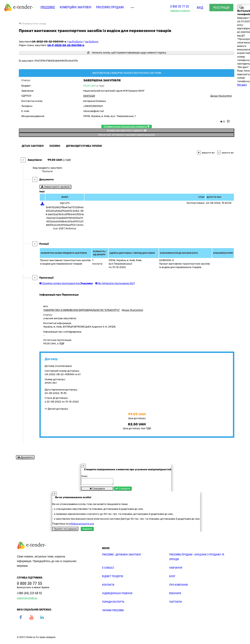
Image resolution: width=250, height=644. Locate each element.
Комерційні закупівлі (76, 7)
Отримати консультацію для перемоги (127, 126)
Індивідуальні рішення (117, 594)
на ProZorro (76, 42)
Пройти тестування (65, 530)
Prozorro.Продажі (110, 7)
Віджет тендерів (113, 577)
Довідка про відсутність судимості (126, 131)
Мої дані (242, 85)
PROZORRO (48, 7)
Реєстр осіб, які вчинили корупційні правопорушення (127, 135)
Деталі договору (56, 409)
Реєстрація (221, 8)
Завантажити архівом (55, 187)
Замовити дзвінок (180, 11)
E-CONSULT (108, 569)
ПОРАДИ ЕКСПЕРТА (113, 603)
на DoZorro (92, 42)
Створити (123, 490)
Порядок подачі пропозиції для (66, 283)
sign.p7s (65, 203)
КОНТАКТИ (108, 586)
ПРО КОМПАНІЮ (179, 586)
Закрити (87, 530)
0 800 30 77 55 (180, 6)
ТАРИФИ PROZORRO (113, 611)
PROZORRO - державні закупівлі (122, 556)
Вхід (200, 8)
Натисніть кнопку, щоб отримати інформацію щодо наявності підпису (127, 53)
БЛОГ (172, 577)
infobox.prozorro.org (82, 525)
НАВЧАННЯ (176, 569)
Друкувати (25, 457)
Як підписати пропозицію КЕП (115, 283)
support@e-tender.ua (27, 599)
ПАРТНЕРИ (176, 603)
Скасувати (97, 490)
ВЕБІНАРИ (175, 594)
